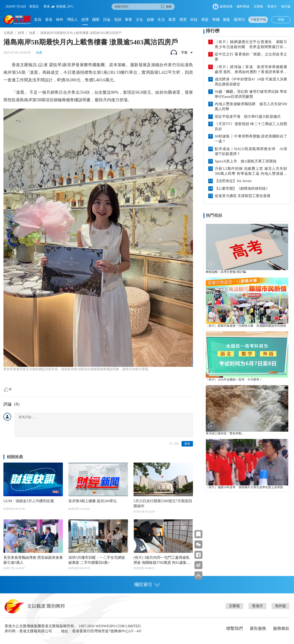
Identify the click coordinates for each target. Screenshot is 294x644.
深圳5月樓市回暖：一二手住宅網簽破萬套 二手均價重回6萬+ (97, 560)
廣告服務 (258, 628)
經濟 (85, 20)
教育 (172, 20)
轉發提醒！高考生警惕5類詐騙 (226, 272)
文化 (139, 20)
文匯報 (258, 7)
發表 (187, 444)
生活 (161, 20)
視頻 (118, 20)
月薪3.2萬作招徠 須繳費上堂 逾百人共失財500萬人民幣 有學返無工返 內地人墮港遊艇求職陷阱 (251, 171)
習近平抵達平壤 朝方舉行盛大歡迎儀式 (248, 116)
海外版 (286, 7)
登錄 (281, 20)
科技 (194, 20)
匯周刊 (239, 20)
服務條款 (281, 628)
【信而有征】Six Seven (233, 181)
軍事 (128, 20)
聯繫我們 (235, 628)
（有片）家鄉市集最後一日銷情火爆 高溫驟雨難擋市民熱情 (246, 326)
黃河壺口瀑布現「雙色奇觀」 (225, 433)
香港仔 (272, 7)
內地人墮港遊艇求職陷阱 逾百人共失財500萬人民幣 (251, 106)
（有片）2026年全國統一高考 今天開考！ (234, 380)
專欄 (216, 20)
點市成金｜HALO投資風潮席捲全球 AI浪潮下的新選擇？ (251, 151)
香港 (49, 20)
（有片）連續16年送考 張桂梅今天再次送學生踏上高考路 (244, 487)
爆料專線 (243, 7)
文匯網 (8, 33)
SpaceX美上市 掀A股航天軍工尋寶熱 (245, 161)
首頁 (38, 20)
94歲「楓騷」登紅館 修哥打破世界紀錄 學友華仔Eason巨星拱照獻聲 (251, 94)
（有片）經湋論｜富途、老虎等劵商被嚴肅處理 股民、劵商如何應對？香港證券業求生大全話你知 (251, 70)
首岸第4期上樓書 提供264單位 (93, 501)
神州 (59, 20)
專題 (205, 20)
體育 (183, 20)
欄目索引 (147, 584)
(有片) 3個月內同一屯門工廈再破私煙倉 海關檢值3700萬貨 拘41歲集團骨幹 (162, 560)
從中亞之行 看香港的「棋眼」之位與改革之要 (251, 57)
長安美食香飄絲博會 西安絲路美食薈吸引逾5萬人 (33, 560)
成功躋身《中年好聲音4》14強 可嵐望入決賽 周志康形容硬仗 (251, 82)
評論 (107, 20)
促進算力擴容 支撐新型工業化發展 (243, 196)
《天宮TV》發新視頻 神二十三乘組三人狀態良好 (251, 126)
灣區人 (72, 20)
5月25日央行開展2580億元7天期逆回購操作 (163, 503)
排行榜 (213, 31)
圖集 (227, 20)
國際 (96, 20)
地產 (32, 33)
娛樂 (150, 20)
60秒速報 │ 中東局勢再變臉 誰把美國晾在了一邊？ (251, 139)
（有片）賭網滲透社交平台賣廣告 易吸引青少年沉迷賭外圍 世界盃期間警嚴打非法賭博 (251, 45)
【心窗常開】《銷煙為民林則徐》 (242, 188)
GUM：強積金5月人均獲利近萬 (29, 501)
